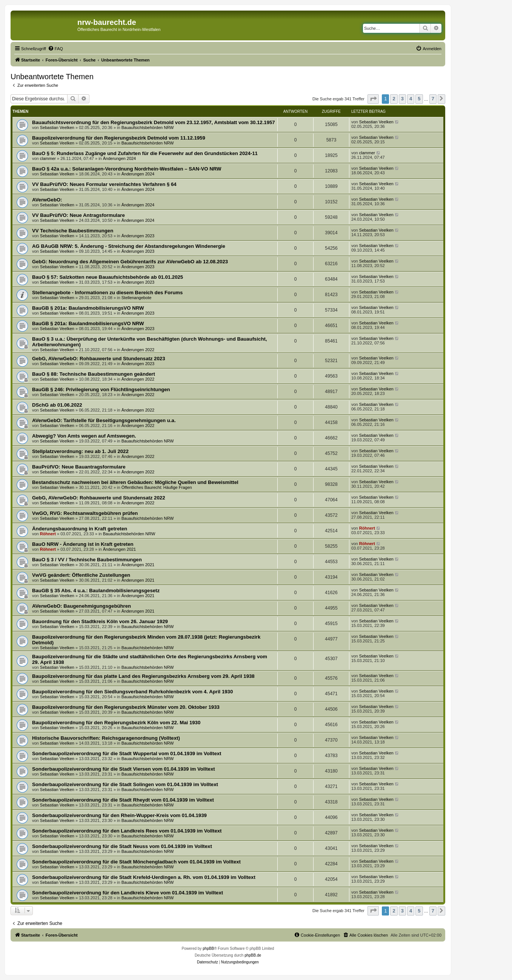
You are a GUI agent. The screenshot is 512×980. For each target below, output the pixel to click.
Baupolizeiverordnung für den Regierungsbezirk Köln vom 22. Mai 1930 (116, 723)
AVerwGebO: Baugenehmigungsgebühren (81, 606)
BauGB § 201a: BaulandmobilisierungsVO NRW (88, 308)
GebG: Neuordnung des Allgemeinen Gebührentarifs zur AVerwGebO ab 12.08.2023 (130, 262)
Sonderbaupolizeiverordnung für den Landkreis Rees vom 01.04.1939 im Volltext (127, 831)
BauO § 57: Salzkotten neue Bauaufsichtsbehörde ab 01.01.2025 (108, 277)
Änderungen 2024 (119, 158)
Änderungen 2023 (138, 236)
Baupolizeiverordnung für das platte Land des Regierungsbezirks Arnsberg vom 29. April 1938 (143, 676)
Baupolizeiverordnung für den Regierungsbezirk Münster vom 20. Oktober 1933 (126, 707)
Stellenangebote (137, 298)
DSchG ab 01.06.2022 (57, 405)
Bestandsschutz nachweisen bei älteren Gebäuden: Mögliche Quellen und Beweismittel (135, 482)
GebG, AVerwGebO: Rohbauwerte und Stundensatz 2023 (98, 359)
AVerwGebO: (47, 200)
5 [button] (419, 99)
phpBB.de (253, 955)
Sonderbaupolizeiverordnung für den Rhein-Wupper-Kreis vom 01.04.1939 (119, 815)
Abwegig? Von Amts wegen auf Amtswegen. (84, 436)
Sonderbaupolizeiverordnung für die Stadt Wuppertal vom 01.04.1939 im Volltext (127, 753)
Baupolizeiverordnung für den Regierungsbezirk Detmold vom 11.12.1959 (119, 138)
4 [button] (411, 99)
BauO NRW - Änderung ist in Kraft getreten (83, 544)
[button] (373, 99)
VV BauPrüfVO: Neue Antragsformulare (78, 215)
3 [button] (402, 99)
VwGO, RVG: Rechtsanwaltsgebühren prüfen (85, 513)
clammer (48, 158)
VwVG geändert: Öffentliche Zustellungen (81, 575)
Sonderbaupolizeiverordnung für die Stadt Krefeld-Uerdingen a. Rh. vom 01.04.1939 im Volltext (144, 877)
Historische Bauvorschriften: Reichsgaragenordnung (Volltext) (106, 738)
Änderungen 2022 (138, 350)
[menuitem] (55, 49)
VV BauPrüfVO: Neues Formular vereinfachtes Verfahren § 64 (104, 184)
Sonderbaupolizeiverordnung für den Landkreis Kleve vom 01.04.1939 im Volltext (128, 893)
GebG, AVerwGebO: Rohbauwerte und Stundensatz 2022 (98, 498)
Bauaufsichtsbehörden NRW (148, 127)
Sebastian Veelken (57, 127)
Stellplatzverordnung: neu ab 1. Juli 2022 (80, 451)
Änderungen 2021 (119, 549)
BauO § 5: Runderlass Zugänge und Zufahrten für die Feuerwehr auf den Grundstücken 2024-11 (145, 153)
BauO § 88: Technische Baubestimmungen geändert (94, 374)
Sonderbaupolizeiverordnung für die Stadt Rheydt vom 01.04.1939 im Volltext (123, 800)
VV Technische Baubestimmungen (73, 231)
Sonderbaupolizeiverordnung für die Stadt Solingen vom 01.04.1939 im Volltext (125, 784)
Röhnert (48, 534)
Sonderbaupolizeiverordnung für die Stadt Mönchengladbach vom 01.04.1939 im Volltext (136, 862)
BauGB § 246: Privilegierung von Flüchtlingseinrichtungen (101, 389)
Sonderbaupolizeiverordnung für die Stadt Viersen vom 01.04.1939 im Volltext (124, 769)
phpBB (208, 949)
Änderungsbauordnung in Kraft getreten (80, 529)
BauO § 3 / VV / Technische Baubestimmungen (87, 560)
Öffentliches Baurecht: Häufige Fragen (157, 487)
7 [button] (433, 99)
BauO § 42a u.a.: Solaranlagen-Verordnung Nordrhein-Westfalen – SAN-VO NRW (127, 169)
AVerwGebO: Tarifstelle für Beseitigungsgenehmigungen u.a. (104, 420)
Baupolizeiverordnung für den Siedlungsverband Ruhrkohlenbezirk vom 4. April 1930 (132, 692)
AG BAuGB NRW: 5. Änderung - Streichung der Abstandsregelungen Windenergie (129, 246)
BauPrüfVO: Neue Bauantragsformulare (79, 467)
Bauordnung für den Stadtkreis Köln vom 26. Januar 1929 (100, 621)
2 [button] (394, 99)
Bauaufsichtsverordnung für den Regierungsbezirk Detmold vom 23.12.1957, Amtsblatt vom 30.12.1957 (154, 122)
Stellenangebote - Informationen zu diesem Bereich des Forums (107, 293)
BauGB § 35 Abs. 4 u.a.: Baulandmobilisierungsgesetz (96, 591)
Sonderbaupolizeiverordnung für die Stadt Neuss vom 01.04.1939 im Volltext (122, 846)
